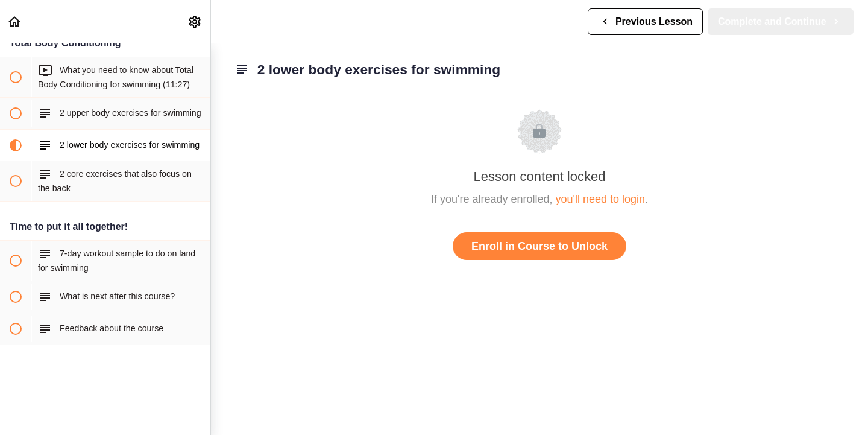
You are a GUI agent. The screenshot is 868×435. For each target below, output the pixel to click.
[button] (15, 21)
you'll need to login (601, 199)
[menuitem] (195, 21)
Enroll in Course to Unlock (539, 246)
